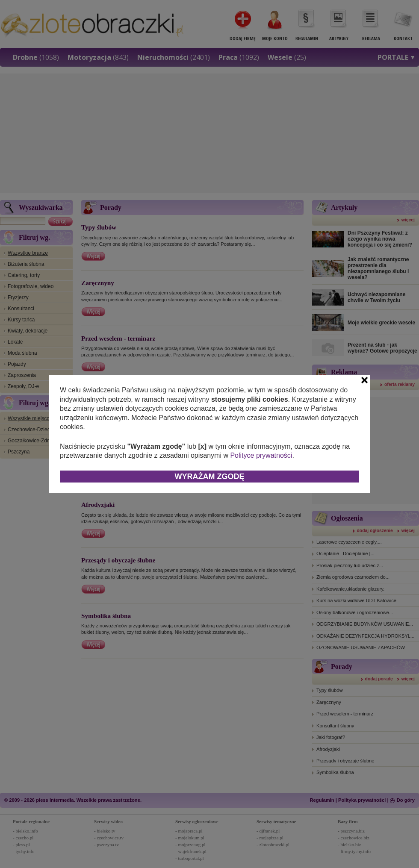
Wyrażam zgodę (210, 477)
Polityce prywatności (261, 455)
